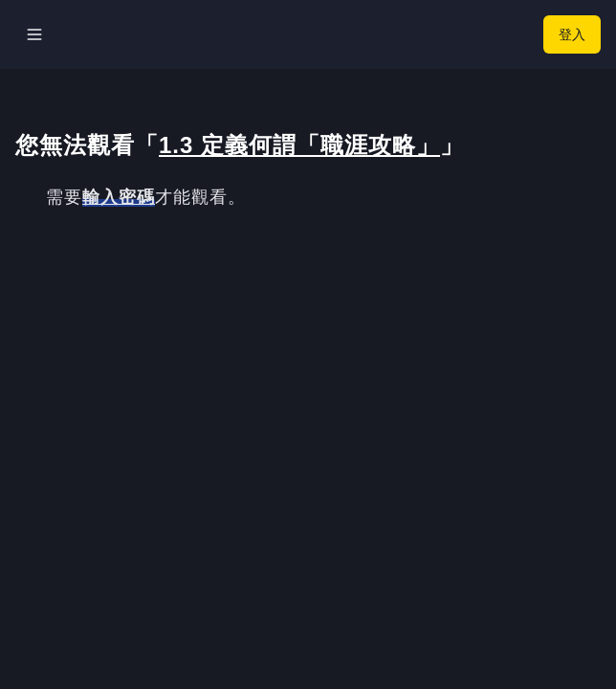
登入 (572, 34)
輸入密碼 (119, 197)
